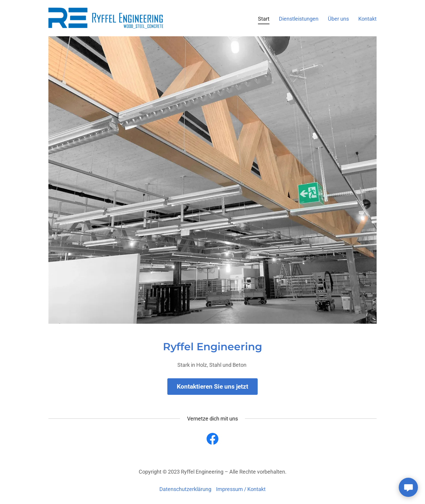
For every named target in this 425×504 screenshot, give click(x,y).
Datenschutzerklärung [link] (185, 489)
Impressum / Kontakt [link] (241, 489)
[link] (106, 18)
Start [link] (264, 19)
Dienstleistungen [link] (299, 19)
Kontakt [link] (367, 19)
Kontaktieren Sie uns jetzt (212, 387)
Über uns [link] (338, 19)
